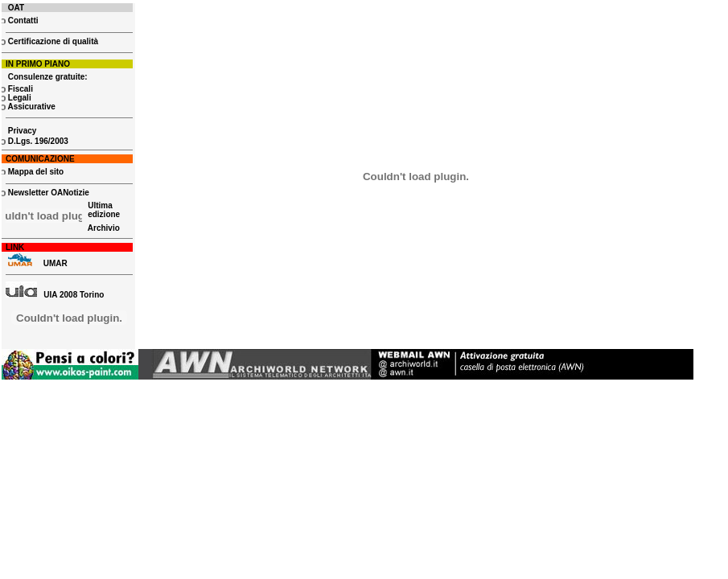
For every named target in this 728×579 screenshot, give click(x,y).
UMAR (56, 263)
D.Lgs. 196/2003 (37, 141)
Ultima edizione (103, 210)
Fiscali (19, 89)
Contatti (22, 21)
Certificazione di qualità (52, 41)
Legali (20, 98)
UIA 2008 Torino (55, 295)
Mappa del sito (35, 172)
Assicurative (31, 107)
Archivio (104, 228)
